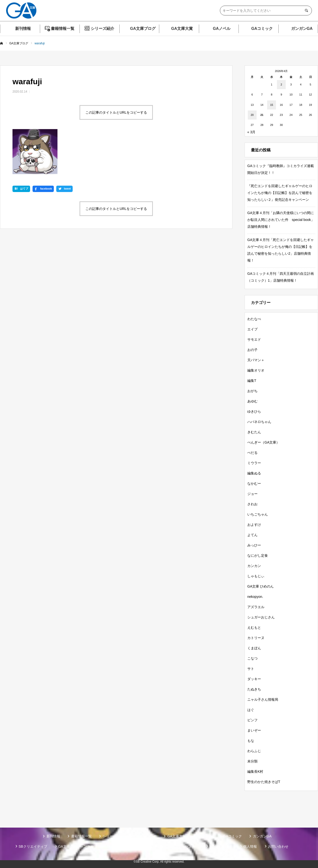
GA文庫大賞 (182, 29)
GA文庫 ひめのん (261, 586)
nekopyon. (255, 597)
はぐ (251, 710)
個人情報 (250, 846)
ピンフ (252, 720)
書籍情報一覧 (63, 29)
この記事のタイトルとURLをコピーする (116, 112)
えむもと (254, 627)
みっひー (254, 545)
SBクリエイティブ (33, 846)
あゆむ (252, 401)
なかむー (254, 483)
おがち (252, 391)
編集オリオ (256, 370)
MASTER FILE (221, 846)
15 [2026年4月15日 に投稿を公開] (272, 105)
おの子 (252, 350)
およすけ (254, 525)
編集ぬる (254, 473)
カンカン (254, 566)
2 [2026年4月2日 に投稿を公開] (281, 84)
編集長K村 (255, 772)
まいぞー (254, 730)
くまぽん (254, 648)
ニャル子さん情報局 (263, 699)
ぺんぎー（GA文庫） (263, 442)
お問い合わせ (278, 846)
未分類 (252, 761)
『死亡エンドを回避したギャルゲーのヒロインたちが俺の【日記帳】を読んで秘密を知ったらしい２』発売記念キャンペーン (280, 193)
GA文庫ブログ (143, 29)
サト (251, 669)
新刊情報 (23, 29)
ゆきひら (254, 411)
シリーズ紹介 (102, 29)
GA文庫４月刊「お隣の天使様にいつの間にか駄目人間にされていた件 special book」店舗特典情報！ (281, 220)
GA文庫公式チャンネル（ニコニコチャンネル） (162, 846)
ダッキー (254, 679)
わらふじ (254, 751)
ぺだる (252, 453)
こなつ (252, 658)
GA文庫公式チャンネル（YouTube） (86, 846)
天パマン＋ (256, 360)
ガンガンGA (302, 29)
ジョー (252, 494)
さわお (252, 504)
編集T (252, 381)
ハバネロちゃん (259, 422)
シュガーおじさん (261, 617)
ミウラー (254, 463)
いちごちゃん (258, 514)
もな (251, 741)
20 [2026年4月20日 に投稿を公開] (252, 115)
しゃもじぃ (256, 576)
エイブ (252, 329)
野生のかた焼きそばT (264, 782)
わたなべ (254, 319)
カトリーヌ (256, 638)
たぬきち (254, 689)
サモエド (254, 339)
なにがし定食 (258, 555)
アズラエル (256, 607)
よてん (252, 535)
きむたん (254, 432)
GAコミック (262, 29)
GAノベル (222, 29)
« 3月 (251, 132)
